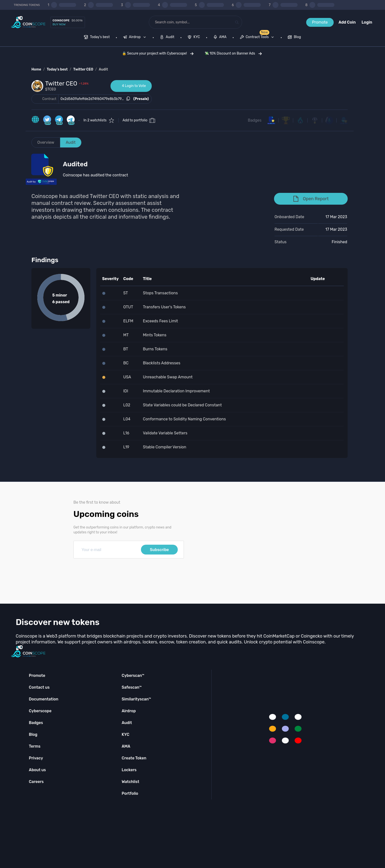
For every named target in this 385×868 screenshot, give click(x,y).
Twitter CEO (83, 69)
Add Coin (347, 22)
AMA (126, 746)
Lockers (129, 770)
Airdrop (129, 711)
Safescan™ (132, 687)
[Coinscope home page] (28, 22)
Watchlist (130, 782)
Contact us (39, 687)
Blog (33, 734)
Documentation (44, 699)
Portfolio (130, 793)
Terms (35, 746)
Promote (320, 22)
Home (36, 69)
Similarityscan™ (136, 699)
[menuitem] (97, 38)
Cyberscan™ (133, 676)
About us (37, 770)
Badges (255, 120)
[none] (136, 38)
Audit (103, 69)
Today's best (57, 69)
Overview (46, 142)
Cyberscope (40, 711)
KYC (125, 734)
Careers (36, 782)
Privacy (36, 758)
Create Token (134, 758)
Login (367, 22)
